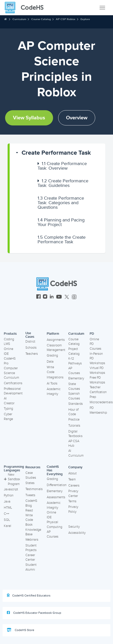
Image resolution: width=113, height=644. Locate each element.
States (30, 483)
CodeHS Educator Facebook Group (34, 613)
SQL (7, 520)
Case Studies (31, 475)
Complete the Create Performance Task (62, 239)
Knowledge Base (33, 532)
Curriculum (19, 19)
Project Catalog (74, 351)
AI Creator (9, 401)
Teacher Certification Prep (98, 392)
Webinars (32, 540)
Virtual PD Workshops (97, 370)
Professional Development (13, 391)
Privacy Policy (73, 509)
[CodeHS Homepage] (26, 8)
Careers (74, 486)
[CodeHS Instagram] (45, 297)
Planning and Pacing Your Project (61, 222)
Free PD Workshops (97, 380)
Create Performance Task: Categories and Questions (61, 203)
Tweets (30, 495)
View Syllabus (29, 118)
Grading (52, 356)
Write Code (51, 370)
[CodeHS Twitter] (67, 297)
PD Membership (98, 410)
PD (92, 334)
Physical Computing (54, 525)
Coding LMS (9, 342)
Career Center (30, 558)
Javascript (11, 489)
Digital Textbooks (75, 434)
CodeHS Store (21, 630)
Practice (74, 420)
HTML (8, 508)
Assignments (56, 340)
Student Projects (31, 548)
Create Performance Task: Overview (62, 166)
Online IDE (9, 351)
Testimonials (34, 489)
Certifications (13, 383)
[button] (58, 153)
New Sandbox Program (12, 479)
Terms (72, 501)
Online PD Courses (95, 344)
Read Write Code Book (29, 518)
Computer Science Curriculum (11, 373)
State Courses (74, 386)
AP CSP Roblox (66, 19)
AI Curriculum (76, 453)
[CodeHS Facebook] (38, 297)
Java (7, 502)
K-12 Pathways (75, 361)
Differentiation (57, 485)
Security (74, 527)
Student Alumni (31, 567)
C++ (6, 514)
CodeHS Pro (10, 361)
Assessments (56, 497)
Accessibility (77, 533)
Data (50, 362)
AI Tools (52, 383)
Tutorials (74, 426)
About (72, 473)
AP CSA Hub (74, 444)
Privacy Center (73, 494)
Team (72, 479)
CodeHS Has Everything (55, 470)
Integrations (55, 377)
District (30, 342)
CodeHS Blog (31, 503)
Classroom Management (56, 348)
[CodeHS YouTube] (59, 297)
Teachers (32, 354)
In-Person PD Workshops (97, 358)
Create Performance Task (56, 153)
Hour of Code (73, 412)
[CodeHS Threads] (74, 297)
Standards (76, 404)
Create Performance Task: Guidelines (63, 183)
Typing (8, 409)
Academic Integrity (54, 391)
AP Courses (74, 371)
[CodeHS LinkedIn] (52, 297)
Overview (77, 118)
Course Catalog (41, 19)
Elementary (76, 378)
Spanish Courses (74, 396)
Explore (85, 19)
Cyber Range (8, 417)
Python (9, 495)
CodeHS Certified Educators (29, 595)
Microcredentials (101, 402)
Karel (7, 526)
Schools (31, 348)
